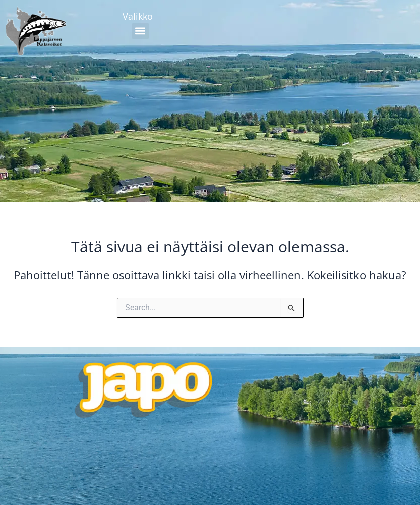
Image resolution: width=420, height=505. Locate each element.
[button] (140, 31)
